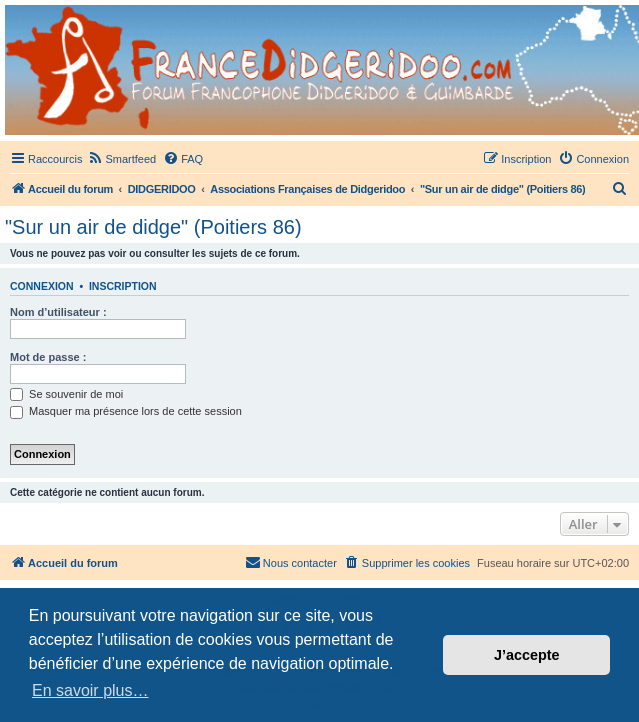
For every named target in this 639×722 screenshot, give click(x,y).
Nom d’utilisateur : (58, 312)
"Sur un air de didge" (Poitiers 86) (153, 227)
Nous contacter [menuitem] (291, 562)
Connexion (42, 286)
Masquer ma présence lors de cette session (126, 411)
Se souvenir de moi (66, 394)
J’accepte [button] (527, 655)
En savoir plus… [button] (90, 690)
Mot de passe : (48, 357)
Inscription (123, 286)
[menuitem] (121, 159)
